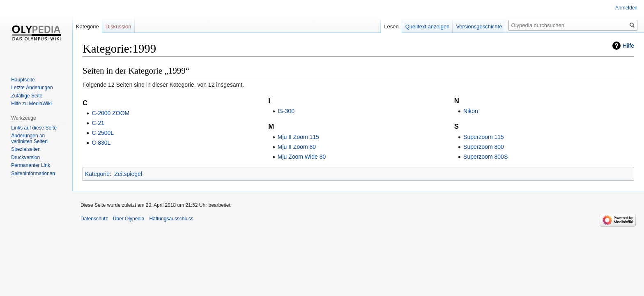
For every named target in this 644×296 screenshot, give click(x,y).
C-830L (101, 143)
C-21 (98, 123)
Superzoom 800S (485, 157)
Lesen (391, 27)
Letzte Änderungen (32, 88)
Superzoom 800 (484, 147)
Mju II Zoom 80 (297, 147)
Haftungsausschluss (171, 219)
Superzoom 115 (484, 137)
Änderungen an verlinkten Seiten (29, 139)
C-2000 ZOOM (110, 113)
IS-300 (286, 111)
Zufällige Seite (27, 96)
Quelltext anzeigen (428, 27)
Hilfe (628, 46)
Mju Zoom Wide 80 (302, 157)
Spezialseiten (26, 149)
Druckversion (25, 157)
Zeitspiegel (128, 174)
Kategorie (97, 174)
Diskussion (118, 27)
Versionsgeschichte (479, 27)
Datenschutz (94, 219)
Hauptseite (23, 80)
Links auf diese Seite (34, 128)
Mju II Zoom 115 (298, 137)
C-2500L (103, 133)
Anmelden (626, 8)
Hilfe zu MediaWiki (31, 104)
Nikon (471, 111)
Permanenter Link (31, 165)
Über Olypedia (129, 219)
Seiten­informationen (33, 173)
